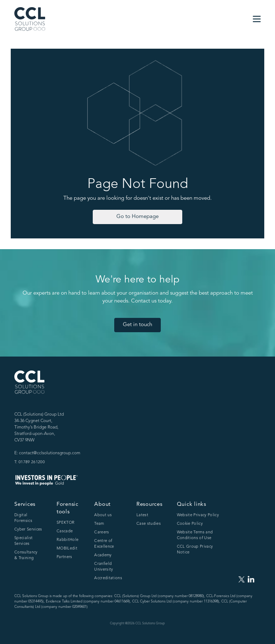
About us (103, 515)
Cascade (65, 531)
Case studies (149, 524)
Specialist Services (23, 541)
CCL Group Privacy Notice (195, 550)
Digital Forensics (23, 518)
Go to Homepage (137, 217)
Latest (142, 515)
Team (99, 524)
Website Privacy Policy (198, 515)
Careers (102, 532)
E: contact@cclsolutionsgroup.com (47, 453)
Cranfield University (103, 567)
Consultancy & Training (26, 555)
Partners (64, 557)
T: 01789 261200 (30, 462)
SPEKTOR (66, 523)
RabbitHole (67, 540)
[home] (30, 19)
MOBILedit (67, 549)
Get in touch (137, 325)
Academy (103, 555)
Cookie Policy (190, 524)
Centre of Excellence (104, 544)
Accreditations (108, 578)
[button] (257, 19)
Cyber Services (28, 530)
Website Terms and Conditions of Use (195, 535)
